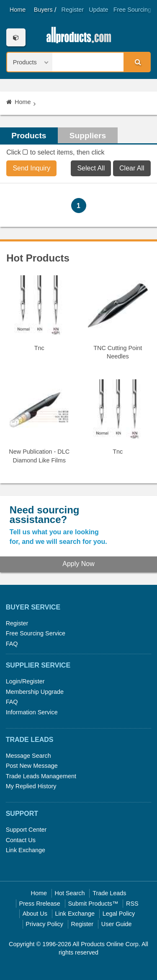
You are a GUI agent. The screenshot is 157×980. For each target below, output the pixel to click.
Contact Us (21, 840)
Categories (16, 37)
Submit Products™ (93, 904)
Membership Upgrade (35, 692)
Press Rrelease (39, 904)
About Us (35, 914)
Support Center (26, 830)
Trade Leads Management (41, 776)
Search (136, 62)
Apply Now (78, 564)
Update (98, 10)
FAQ (12, 644)
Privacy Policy (44, 924)
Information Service (32, 712)
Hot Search (70, 893)
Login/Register (25, 681)
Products (29, 136)
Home (18, 10)
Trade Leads (109, 893)
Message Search (28, 756)
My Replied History (31, 786)
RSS (132, 904)
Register (73, 10)
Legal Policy (119, 914)
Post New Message (32, 766)
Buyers (43, 10)
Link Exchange (26, 850)
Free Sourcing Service (36, 633)
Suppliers (88, 136)
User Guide (117, 924)
